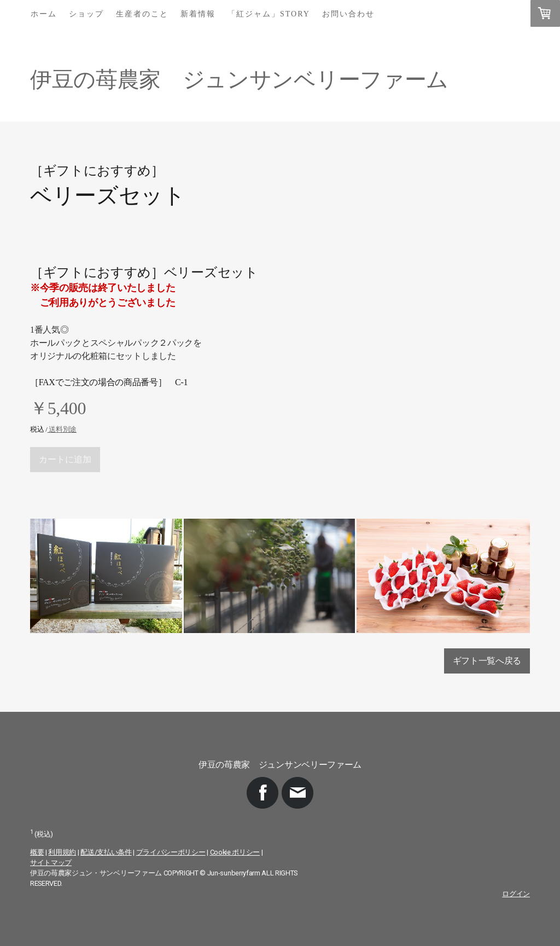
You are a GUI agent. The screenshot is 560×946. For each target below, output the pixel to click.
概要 (37, 852)
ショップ (86, 14)
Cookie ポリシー (235, 852)
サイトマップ (51, 863)
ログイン (516, 894)
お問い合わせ (348, 14)
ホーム (44, 14)
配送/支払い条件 (106, 852)
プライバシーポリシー (171, 852)
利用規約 (62, 852)
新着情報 (198, 14)
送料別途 (62, 430)
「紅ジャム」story (269, 14)
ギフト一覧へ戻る (487, 661)
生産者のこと (142, 14)
